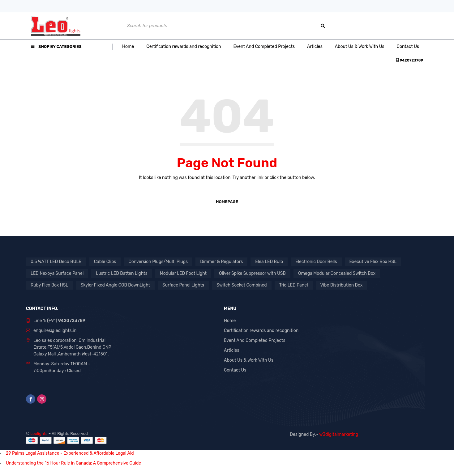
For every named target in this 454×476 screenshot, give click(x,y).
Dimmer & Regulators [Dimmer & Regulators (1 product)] (221, 262)
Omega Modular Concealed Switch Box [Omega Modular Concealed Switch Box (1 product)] (337, 273)
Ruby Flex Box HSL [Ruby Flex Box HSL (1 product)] (49, 285)
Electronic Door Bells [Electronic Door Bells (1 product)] (316, 262)
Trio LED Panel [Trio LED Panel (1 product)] (294, 285)
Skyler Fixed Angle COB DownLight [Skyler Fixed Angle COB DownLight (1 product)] (115, 285)
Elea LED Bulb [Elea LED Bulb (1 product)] (269, 262)
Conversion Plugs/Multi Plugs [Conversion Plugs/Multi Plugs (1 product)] (158, 262)
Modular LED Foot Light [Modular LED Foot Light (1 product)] (183, 273)
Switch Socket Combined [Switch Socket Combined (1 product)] (242, 285)
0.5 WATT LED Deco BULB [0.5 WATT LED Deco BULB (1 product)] (56, 262)
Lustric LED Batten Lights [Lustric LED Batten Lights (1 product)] (122, 273)
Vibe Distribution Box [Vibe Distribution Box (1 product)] (342, 285)
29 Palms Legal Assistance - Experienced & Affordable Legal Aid (70, 453)
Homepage (227, 202)
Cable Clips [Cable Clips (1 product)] (105, 262)
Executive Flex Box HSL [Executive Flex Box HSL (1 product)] (373, 262)
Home (230, 321)
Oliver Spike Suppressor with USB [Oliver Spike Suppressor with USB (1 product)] (252, 273)
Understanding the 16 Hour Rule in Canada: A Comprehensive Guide (73, 463)
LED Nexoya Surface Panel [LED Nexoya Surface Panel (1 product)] (57, 273)
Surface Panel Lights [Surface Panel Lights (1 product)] (183, 285)
